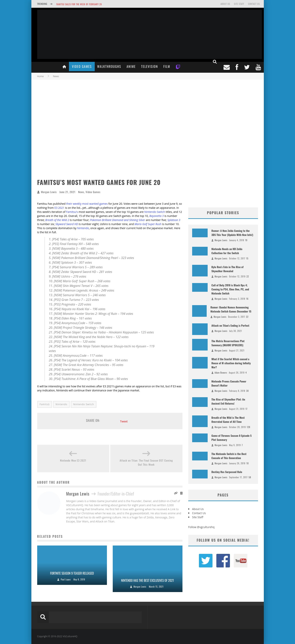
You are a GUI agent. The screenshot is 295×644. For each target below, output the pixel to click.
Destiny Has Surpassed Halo (227, 472)
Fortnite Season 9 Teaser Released (72, 573)
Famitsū (45, 404)
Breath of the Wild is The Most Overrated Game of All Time (228, 420)
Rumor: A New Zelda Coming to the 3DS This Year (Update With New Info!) (232, 233)
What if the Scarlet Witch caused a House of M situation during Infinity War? (231, 363)
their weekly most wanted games (87, 204)
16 (247, 299)
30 (247, 391)
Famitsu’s (72, 212)
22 (248, 276)
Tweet (124, 421)
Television (150, 66)
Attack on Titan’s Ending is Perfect (230, 325)
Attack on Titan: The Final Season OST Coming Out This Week (146, 462)
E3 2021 (59, 208)
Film (167, 66)
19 (246, 240)
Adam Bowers (221, 373)
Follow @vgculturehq (201, 527)
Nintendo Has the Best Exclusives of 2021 (147, 580)
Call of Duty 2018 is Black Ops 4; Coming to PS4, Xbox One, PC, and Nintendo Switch (230, 289)
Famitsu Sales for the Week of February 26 (79, 4)
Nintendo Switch (155, 212)
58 (250, 477)
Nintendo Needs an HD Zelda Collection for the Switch (227, 251)
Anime (131, 66)
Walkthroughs (109, 66)
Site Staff (239, 4)
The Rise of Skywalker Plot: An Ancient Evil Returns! (228, 401)
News (81, 192)
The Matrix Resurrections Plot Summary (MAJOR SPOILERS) (228, 343)
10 (248, 463)
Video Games (82, 66)
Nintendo (83, 228)
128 (249, 427)
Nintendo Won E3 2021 (73, 460)
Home (40, 76)
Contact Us (254, 4)
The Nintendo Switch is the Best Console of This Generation (229, 456)
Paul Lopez (66, 579)
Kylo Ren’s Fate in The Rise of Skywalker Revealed (228, 269)
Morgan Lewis (49, 192)
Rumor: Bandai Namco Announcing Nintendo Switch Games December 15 (231, 309)
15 (247, 258)
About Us (225, 4)
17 (246, 409)
